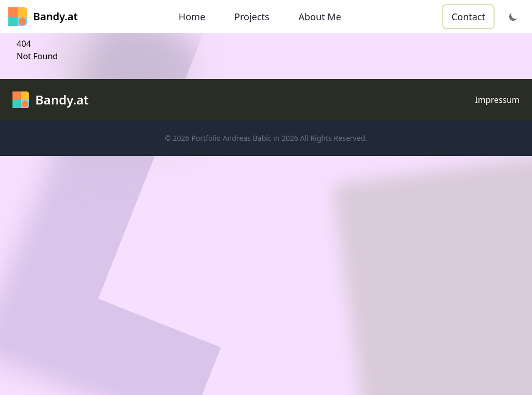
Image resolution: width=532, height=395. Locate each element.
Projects (252, 17)
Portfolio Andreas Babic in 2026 (245, 138)
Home (192, 17)
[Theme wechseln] (513, 17)
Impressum (497, 100)
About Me (320, 17)
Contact (468, 17)
